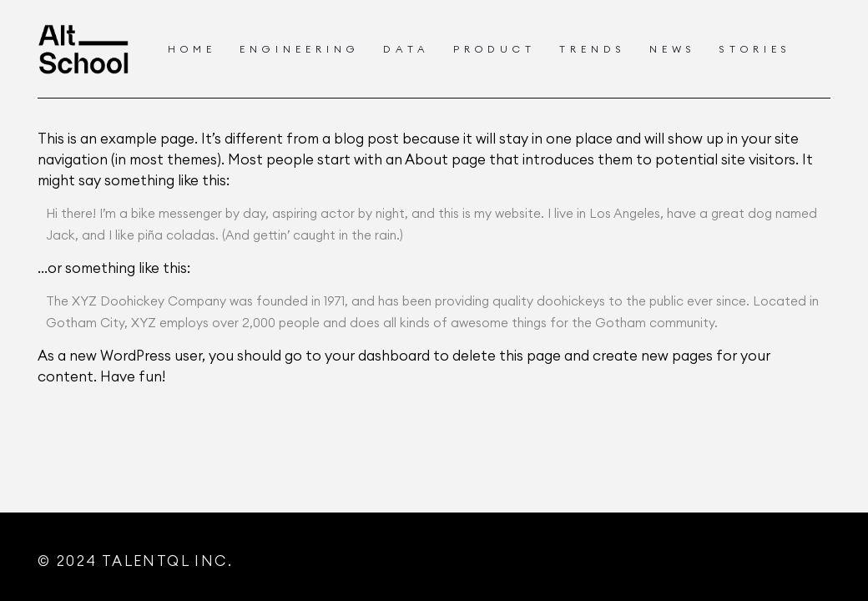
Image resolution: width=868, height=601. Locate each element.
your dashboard (377, 356)
